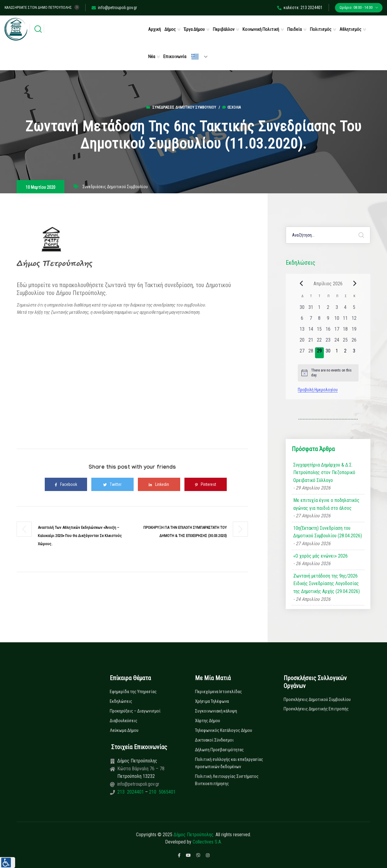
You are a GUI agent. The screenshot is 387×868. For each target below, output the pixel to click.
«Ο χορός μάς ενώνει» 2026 (320, 556)
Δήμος (170, 29)
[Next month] (355, 283)
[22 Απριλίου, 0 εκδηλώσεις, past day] (319, 342)
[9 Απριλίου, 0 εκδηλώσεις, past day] (328, 320)
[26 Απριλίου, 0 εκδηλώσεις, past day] (354, 342)
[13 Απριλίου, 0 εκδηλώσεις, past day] (302, 331)
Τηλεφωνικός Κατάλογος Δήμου (224, 730)
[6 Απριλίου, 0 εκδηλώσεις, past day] (302, 320)
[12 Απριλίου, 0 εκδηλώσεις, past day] (354, 320)
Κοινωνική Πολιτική (261, 29)
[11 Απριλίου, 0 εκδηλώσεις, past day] (345, 320)
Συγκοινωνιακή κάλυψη (216, 711)
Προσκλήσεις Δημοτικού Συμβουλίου (317, 699)
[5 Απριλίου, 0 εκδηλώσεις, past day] (354, 309)
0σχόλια (231, 107)
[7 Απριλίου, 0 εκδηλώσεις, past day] (311, 320)
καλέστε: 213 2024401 (300, 8)
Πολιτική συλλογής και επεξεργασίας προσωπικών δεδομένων (229, 763)
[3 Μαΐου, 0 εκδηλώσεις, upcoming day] (354, 353)
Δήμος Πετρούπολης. (194, 835)
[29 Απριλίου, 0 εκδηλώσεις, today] (319, 353)
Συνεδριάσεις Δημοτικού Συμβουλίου (184, 107)
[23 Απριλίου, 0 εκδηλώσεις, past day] (328, 342)
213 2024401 (131, 792)
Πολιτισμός (321, 29)
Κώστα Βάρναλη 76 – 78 (141, 769)
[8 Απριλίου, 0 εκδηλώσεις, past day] (319, 320)
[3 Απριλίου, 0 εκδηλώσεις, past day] (337, 309)
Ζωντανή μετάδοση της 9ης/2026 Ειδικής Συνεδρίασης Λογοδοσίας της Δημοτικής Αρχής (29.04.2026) (327, 584)
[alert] (328, 373)
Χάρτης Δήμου (208, 721)
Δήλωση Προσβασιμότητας (219, 750)
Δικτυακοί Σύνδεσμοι (214, 740)
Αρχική (154, 29)
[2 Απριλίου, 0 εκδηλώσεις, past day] (328, 309)
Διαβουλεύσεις (124, 721)
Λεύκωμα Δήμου (124, 730)
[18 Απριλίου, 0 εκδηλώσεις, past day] (345, 331)
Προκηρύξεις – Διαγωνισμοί (135, 711)
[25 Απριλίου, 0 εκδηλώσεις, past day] (345, 342)
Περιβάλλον (224, 29)
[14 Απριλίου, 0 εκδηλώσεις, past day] (311, 331)
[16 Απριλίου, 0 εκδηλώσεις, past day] (328, 331)
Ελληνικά (195, 57)
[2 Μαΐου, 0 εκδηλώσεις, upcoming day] (345, 353)
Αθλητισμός (350, 29)
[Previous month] (301, 283)
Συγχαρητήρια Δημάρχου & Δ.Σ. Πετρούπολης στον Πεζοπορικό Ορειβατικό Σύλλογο (324, 473)
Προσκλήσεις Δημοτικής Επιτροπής (316, 709)
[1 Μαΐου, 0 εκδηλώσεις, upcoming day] (337, 353)
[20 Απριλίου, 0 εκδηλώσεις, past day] (302, 342)
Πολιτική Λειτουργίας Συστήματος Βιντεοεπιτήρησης (227, 780)
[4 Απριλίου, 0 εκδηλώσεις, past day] (345, 309)
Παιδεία (294, 29)
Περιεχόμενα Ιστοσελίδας (218, 692)
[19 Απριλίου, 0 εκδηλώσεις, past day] (354, 331)
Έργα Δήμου (194, 29)
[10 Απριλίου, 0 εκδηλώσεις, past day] (337, 320)
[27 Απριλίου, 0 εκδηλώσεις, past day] (302, 353)
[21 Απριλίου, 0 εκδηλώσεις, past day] (311, 342)
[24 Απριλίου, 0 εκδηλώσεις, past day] (337, 342)
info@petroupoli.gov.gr (114, 8)
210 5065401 (162, 792)
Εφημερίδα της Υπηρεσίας (133, 692)
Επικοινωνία (175, 57)
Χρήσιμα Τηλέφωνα (212, 701)
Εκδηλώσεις (121, 701)
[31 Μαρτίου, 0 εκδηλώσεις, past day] (311, 309)
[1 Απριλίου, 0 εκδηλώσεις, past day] (319, 309)
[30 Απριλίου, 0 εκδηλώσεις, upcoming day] (328, 353)
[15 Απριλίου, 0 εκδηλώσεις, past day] (319, 331)
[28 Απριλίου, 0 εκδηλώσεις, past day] (311, 353)
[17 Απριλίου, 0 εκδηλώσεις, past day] (337, 331)
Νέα (152, 57)
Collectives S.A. (207, 842)
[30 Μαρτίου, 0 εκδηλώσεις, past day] (302, 309)
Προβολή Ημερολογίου (318, 390)
